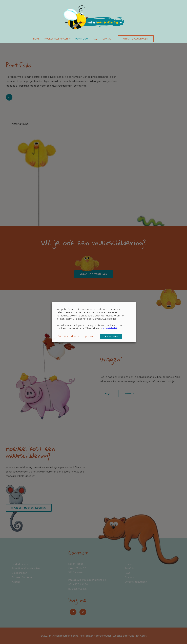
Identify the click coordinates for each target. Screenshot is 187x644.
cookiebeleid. (111, 328)
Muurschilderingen (57, 39)
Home (36, 39)
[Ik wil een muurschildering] (93, 17)
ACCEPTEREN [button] (111, 336)
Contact (108, 39)
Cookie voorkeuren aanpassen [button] (76, 336)
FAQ (95, 39)
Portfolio (82, 39)
